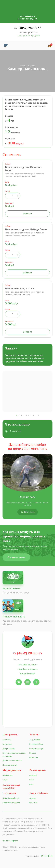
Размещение (38, 770)
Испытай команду (10, 765)
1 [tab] (17, 415)
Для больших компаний (12, 761)
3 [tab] (22, 415)
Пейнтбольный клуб (11, 798)
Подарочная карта (14, 617)
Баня (31, 784)
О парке (33, 798)
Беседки (33, 775)
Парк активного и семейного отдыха (27, 18)
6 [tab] (29, 415)
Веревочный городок (11, 803)
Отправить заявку (16, 557)
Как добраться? (27, 674)
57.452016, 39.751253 (27, 665)
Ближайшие (8, 775)
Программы (10, 735)
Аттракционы (35, 740)
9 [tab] (36, 415)
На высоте (34, 757)
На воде (33, 753)
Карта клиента (11, 588)
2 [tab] (19, 415)
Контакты (33, 803)
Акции (5, 780)
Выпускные (7, 744)
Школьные (7, 740)
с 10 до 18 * (24, 36)
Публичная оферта (10, 841)
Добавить (27, 214)
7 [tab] (31, 415)
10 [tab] (38, 415)
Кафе (32, 780)
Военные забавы (36, 744)
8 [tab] (33, 415)
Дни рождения (9, 749)
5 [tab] (26, 415)
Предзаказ (36, 36)
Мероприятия (12, 770)
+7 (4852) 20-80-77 (28, 28)
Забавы (34, 735)
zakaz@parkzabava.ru (28, 669)
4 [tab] (24, 415)
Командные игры (36, 749)
